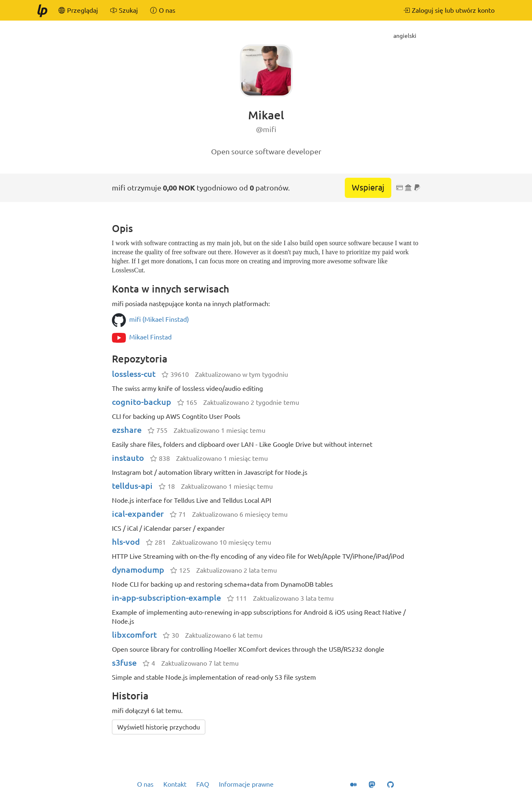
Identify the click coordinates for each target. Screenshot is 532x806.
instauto (128, 458)
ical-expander (138, 514)
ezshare (127, 430)
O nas (145, 784)
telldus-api (132, 486)
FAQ (203, 784)
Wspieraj (368, 187)
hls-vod (126, 542)
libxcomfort (134, 635)
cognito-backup (142, 402)
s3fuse (124, 663)
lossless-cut (134, 374)
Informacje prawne (246, 784)
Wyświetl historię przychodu (159, 727)
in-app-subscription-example (166, 598)
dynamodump (138, 570)
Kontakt (175, 784)
